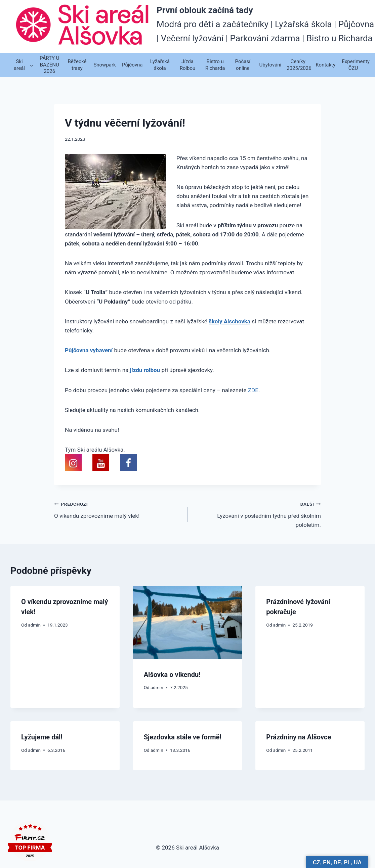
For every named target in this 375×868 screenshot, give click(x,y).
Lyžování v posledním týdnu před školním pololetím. (257, 514)
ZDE (253, 390)
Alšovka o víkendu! (172, 675)
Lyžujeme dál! (42, 737)
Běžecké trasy (77, 65)
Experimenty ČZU (354, 65)
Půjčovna (132, 65)
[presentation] (188, 622)
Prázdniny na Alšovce (299, 737)
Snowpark (105, 65)
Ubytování (270, 65)
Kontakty (325, 65)
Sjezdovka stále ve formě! (183, 737)
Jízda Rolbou (188, 65)
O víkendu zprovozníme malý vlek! (118, 509)
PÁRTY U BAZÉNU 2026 (49, 65)
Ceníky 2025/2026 (299, 65)
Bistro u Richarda (215, 65)
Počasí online (243, 65)
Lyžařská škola (160, 65)
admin (34, 625)
